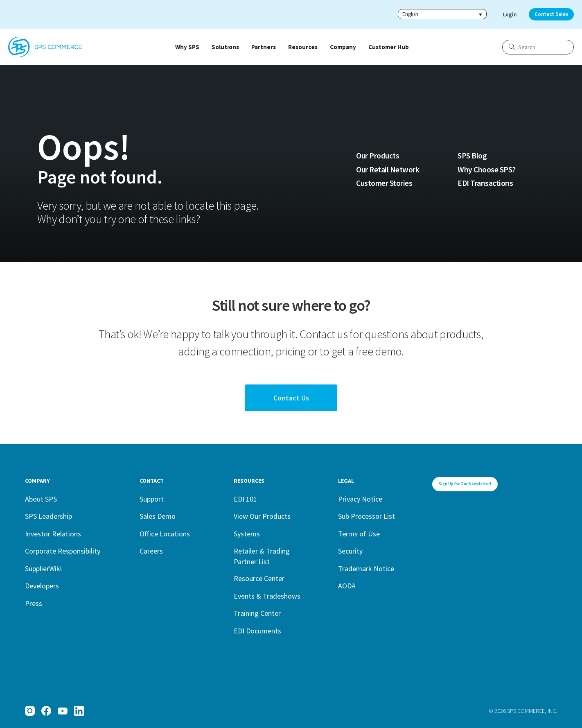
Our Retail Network (388, 170)
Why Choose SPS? (487, 170)
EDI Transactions (485, 183)
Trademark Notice (366, 569)
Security (350, 551)
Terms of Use (359, 534)
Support (152, 499)
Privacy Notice (360, 499)
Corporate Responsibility (63, 551)
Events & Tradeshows (267, 596)
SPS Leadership (48, 516)
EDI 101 (245, 499)
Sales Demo (158, 516)
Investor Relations (53, 534)
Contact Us (291, 398)
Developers (42, 586)
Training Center (257, 613)
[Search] (538, 47)
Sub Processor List (367, 516)
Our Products (378, 156)
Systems (247, 534)
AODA (347, 586)
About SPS (41, 499)
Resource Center (259, 578)
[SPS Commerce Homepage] (45, 47)
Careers (151, 551)
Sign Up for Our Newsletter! (465, 484)
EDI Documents (257, 631)
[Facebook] (46, 711)
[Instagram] (30, 711)
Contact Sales (551, 14)
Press (34, 603)
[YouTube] (63, 711)
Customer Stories (384, 183)
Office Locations (165, 534)
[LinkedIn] (79, 711)
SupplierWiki (43, 569)
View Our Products (262, 516)
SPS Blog (472, 156)
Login (510, 15)
